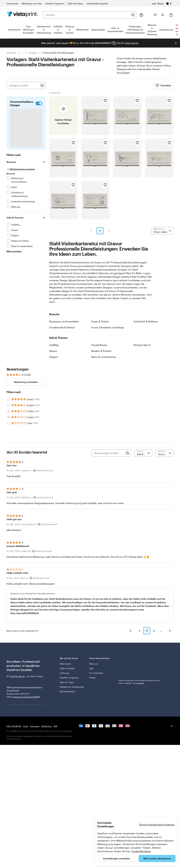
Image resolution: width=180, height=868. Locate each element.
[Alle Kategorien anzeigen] (21, 169)
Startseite (11, 53)
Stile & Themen (15, 218)
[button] (91, 231)
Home (25, 738)
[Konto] (163, 15)
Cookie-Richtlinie (141, 851)
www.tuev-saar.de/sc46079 (26, 709)
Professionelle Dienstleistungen (58, 53)
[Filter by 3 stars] (9, 411)
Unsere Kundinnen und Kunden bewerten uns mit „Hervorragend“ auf (139, 682)
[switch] (162, 4)
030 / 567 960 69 (14, 738)
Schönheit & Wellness (146, 321)
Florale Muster (99, 345)
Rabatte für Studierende (72, 687)
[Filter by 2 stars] (9, 417)
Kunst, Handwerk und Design (108, 327)
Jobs (91, 668)
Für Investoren (96, 673)
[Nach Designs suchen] (42, 85)
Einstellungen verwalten (117, 858)
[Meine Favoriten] (155, 15)
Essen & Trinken (100, 321)
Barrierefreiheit (67, 691)
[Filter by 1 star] (9, 423)
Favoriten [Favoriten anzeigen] (163, 85)
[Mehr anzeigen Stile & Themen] (14, 251)
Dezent (53, 351)
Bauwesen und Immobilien (64, 321)
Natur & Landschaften (104, 357)
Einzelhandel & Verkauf (62, 327)
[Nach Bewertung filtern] (143, 453)
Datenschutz (47, 738)
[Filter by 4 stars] (9, 405)
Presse (92, 678)
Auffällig (54, 345)
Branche (11, 162)
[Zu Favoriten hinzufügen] (105, 101)
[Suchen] (133, 15)
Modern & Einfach (101, 351)
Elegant (53, 357)
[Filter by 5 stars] (9, 399)
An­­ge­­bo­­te (177, 30)
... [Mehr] (22, 53)
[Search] (127, 453)
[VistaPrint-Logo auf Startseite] (22, 15)
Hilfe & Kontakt (67, 668)
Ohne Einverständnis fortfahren (157, 825)
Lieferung (64, 673)
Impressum (35, 738)
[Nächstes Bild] (176, 43)
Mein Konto (65, 664)
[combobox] (88, 15)
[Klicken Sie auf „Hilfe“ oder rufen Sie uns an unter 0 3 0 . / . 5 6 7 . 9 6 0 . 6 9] (141, 15)
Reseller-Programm (69, 678)
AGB (55, 738)
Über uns (94, 664)
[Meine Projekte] (148, 15)
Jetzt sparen (132, 43)
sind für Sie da (18, 676)
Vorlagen (33, 53)
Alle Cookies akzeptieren (157, 858)
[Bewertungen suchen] (109, 453)
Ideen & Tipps (67, 682)
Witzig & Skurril (142, 345)
